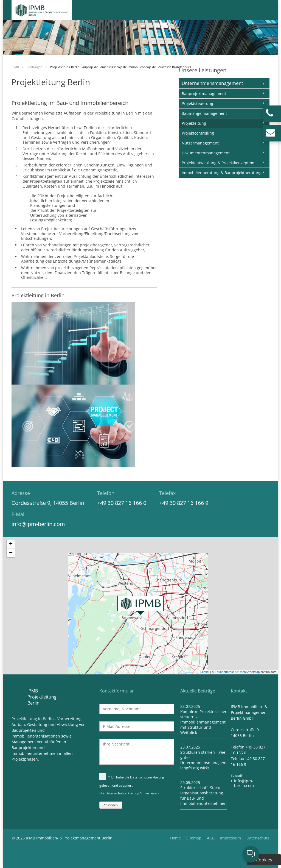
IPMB (15, 67)
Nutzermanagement (200, 143)
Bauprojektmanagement (204, 94)
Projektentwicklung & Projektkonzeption (218, 163)
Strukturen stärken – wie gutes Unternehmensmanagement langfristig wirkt (206, 760)
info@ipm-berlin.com (38, 524)
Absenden (111, 805)
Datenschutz (258, 838)
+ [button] (11, 544)
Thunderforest (224, 672)
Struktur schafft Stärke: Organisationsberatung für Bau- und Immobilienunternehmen (203, 795)
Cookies (264, 860)
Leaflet (205, 672)
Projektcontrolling (198, 133)
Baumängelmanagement (204, 113)
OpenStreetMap (249, 672)
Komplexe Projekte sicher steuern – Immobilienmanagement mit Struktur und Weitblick (203, 722)
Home (175, 838)
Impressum (231, 838)
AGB (211, 838)
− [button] (11, 553)
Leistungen (34, 67)
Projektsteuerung (197, 103)
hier (147, 793)
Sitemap (194, 838)
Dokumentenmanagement (206, 153)
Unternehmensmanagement (212, 83)
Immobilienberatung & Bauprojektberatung (222, 173)
